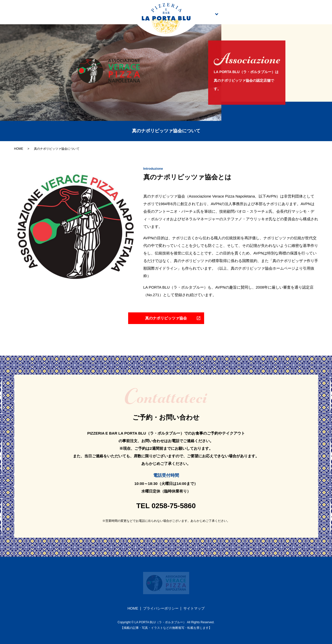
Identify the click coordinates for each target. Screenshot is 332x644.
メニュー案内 (211, 13)
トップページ (30, 14)
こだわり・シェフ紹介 (75, 13)
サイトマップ (194, 608)
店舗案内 (117, 14)
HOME (19, 149)
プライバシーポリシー (161, 608)
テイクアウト (250, 14)
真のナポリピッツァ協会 (293, 13)
